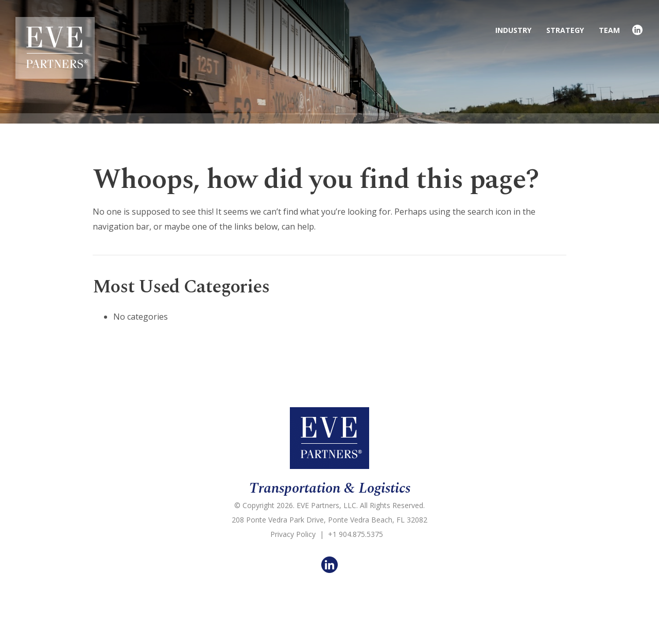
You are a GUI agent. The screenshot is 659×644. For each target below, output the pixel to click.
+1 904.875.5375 (355, 534)
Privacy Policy (293, 534)
